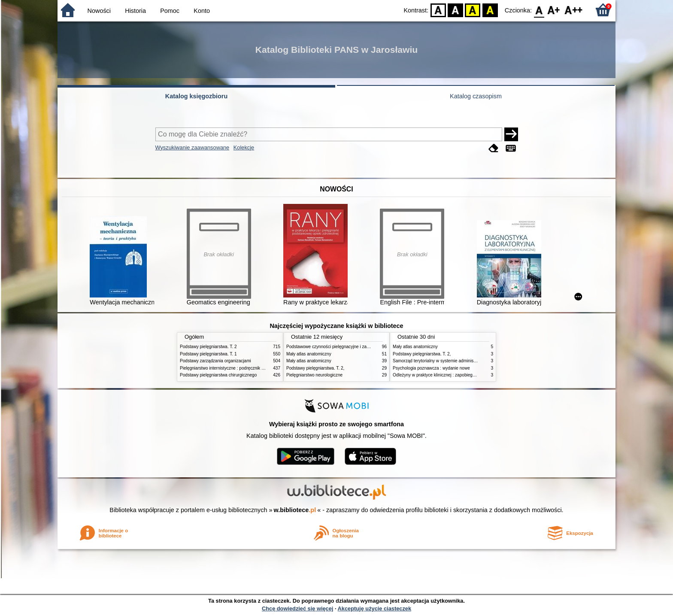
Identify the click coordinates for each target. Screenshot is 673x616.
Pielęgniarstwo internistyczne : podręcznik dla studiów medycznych (244, 368)
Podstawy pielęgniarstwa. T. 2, (315, 368)
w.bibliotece (295, 510)
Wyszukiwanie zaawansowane (193, 147)
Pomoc (170, 11)
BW (455, 10)
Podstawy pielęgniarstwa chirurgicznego (218, 375)
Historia (135, 11)
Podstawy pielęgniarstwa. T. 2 (208, 347)
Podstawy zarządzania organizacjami (215, 361)
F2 (574, 10)
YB (473, 10)
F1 (554, 10)
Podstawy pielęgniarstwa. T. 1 (208, 354)
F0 (539, 10)
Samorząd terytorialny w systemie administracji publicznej (448, 361)
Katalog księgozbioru (197, 96)
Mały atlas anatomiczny (309, 354)
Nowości (99, 11)
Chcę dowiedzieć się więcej (297, 608)
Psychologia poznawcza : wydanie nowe (431, 368)
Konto (202, 11)
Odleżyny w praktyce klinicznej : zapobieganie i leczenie (446, 375)
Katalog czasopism (476, 96)
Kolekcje (244, 147)
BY (490, 10)
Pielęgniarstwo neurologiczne (314, 375)
